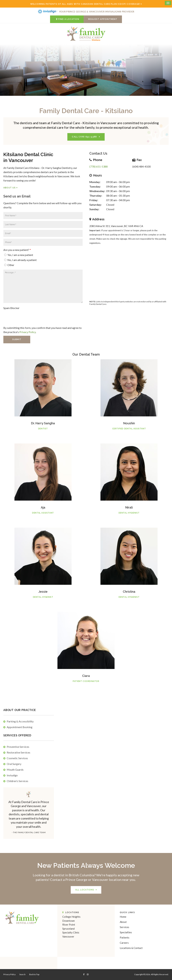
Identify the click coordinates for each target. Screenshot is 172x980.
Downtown (69, 921)
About (123, 922)
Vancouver (68, 936)
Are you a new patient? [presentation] (17, 250)
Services (124, 927)
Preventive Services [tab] (18, 747)
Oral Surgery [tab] (14, 764)
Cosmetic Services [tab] (17, 758)
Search (22, 974)
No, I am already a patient (20, 260)
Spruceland (68, 929)
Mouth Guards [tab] (15, 770)
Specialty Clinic (71, 932)
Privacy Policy (27, 332)
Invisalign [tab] (12, 775)
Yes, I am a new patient (19, 255)
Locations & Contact (131, 948)
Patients (125, 937)
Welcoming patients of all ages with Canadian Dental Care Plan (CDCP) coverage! (85, 4)
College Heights (71, 917)
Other (9, 265)
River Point (69, 925)
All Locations (85, 890)
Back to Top (34, 974)
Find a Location (67, 19)
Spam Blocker (11, 308)
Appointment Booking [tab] (20, 727)
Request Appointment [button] (103, 19)
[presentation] (23, 316)
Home (123, 917)
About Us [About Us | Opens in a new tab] (10, 188)
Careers (124, 943)
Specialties (126, 932)
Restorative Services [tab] (18, 752)
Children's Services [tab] (17, 781)
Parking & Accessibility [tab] (20, 721)
